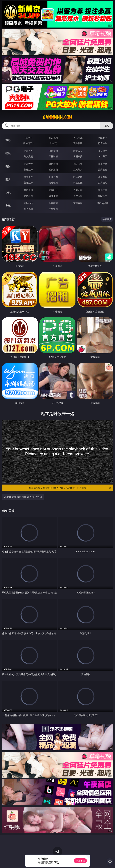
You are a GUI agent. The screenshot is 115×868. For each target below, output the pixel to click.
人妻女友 (78, 190)
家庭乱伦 (53, 190)
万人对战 (78, 138)
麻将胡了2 (28, 143)
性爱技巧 (103, 196)
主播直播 (78, 156)
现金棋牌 (78, 143)
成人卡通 (78, 164)
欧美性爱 (103, 164)
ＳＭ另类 (103, 156)
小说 (8, 192)
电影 (8, 166)
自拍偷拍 (53, 151)
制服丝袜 (28, 169)
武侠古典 (103, 190)
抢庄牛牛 (103, 143)
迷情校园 (28, 196)
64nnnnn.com (57, 117)
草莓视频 (78, 203)
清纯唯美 (53, 183)
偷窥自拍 (28, 177)
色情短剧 (53, 209)
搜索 (107, 126)
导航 (8, 206)
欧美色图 (78, 177)
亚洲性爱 (28, 164)
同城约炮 (28, 203)
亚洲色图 (53, 177)
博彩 (8, 140)
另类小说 (53, 196)
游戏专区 (103, 138)
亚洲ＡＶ (28, 151)
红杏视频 (28, 209)
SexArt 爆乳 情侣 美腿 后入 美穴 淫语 (23, 497)
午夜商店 (53, 203)
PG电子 (29, 138)
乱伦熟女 (78, 169)
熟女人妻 (28, 156)
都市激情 (28, 190)
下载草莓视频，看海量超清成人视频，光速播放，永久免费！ (69, 488)
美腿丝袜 (28, 183)
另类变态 (103, 169)
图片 (8, 179)
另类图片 (103, 183)
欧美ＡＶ (78, 151)
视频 (8, 153)
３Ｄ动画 (103, 151)
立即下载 (80, 861)
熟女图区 (78, 183)
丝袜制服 (53, 156)
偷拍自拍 (53, 164)
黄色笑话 (78, 196)
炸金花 (53, 143)
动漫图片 (103, 177)
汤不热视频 (103, 203)
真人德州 (53, 138)
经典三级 (53, 169)
